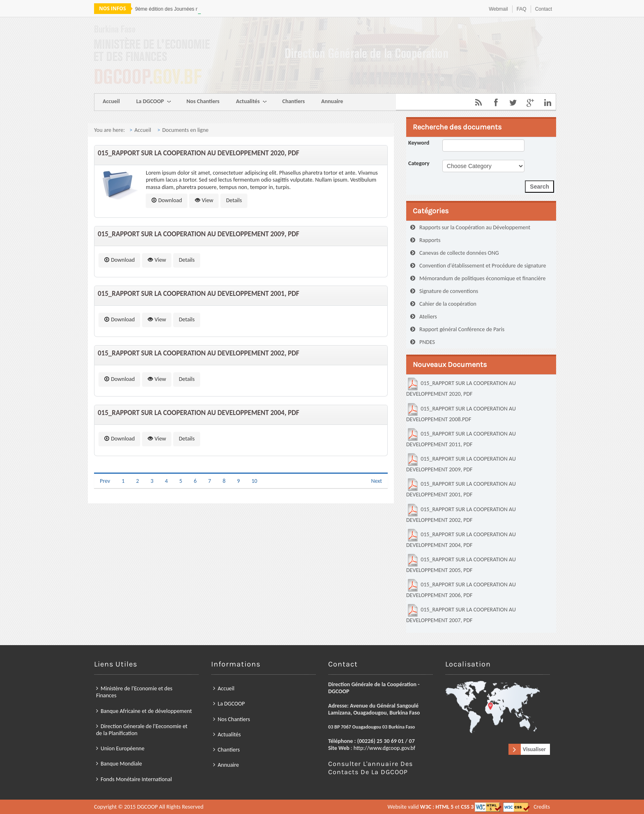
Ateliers (428, 317)
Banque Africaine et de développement (271, 719)
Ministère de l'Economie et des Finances (268, 714)
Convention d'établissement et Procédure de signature (483, 266)
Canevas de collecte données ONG (459, 253)
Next (376, 481)
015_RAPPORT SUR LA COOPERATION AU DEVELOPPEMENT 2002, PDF (199, 353)
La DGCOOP (154, 102)
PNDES (427, 342)
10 (254, 481)
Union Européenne (265, 730)
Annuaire (332, 101)
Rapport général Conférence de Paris (462, 329)
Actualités (251, 102)
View (204, 200)
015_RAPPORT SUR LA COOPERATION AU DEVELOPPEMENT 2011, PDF (461, 438)
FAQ (522, 9)
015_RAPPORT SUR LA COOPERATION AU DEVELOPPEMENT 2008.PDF (461, 413)
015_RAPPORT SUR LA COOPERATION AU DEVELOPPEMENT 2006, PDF (461, 589)
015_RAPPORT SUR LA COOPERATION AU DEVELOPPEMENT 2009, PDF (199, 234)
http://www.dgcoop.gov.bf (340, 730)
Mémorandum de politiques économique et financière (482, 278)
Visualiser (383, 730)
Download (167, 200)
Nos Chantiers (203, 101)
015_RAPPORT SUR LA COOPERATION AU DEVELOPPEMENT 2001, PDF (199, 294)
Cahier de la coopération (448, 304)
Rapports (430, 240)
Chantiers (293, 101)
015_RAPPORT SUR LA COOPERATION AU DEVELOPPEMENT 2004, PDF (199, 413)
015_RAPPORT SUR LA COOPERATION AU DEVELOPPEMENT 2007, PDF (461, 614)
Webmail (498, 9)
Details (234, 200)
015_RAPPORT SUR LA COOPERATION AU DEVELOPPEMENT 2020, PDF (199, 153)
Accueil (111, 101)
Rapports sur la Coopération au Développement (475, 227)
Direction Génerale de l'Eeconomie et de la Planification (270, 724)
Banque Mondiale (264, 734)
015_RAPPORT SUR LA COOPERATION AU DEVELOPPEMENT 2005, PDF (461, 564)
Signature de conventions (449, 291)
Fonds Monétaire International (269, 739)
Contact (544, 9)
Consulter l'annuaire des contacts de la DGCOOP (336, 735)
